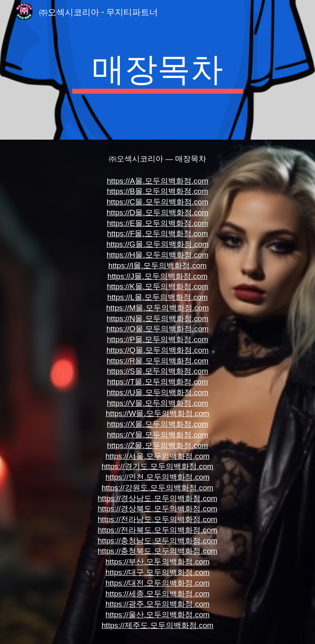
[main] (157, 70)
